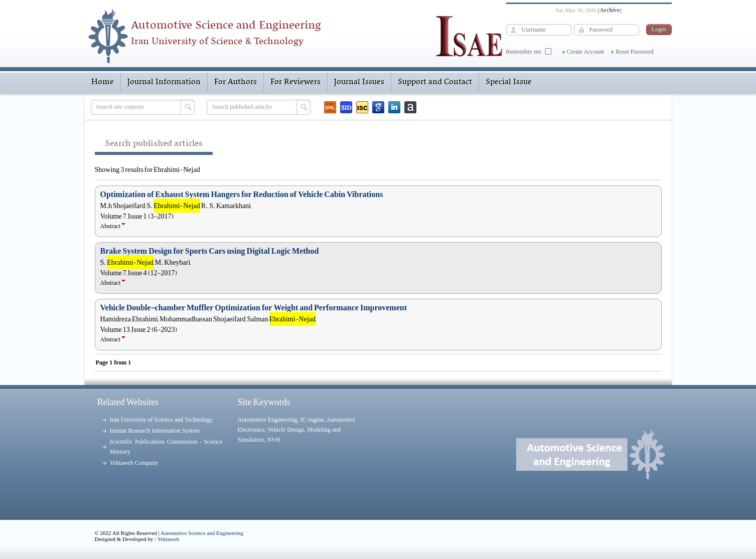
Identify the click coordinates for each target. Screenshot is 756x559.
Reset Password (635, 52)
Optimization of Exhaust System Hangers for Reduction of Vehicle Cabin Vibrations (242, 195)
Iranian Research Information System (155, 431)
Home (103, 82)
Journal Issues (359, 82)
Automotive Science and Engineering (202, 533)
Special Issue (509, 82)
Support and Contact (435, 82)
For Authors (236, 82)
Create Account (585, 52)
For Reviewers (295, 82)
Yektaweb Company (134, 463)
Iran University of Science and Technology (162, 420)
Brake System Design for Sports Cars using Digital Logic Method (210, 251)
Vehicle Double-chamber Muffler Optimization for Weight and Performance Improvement (254, 308)
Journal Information (164, 82)
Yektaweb (169, 539)
